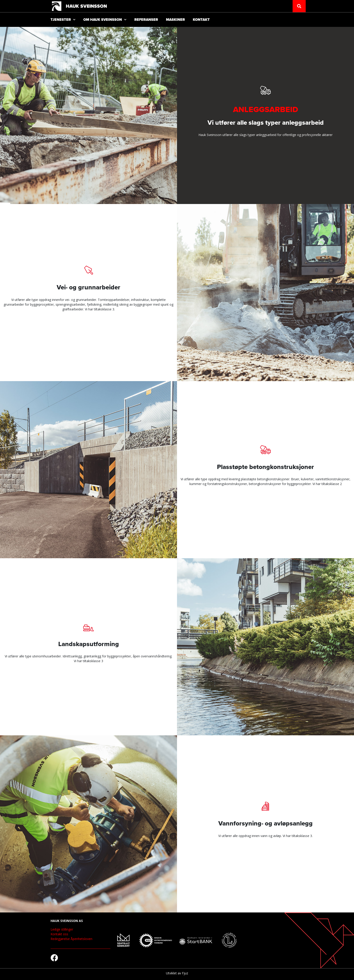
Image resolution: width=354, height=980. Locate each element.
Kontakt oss (59, 934)
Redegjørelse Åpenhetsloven (71, 939)
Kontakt (201, 20)
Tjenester (63, 20)
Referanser (146, 20)
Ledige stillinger (62, 929)
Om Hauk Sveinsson (105, 20)
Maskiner (175, 20)
